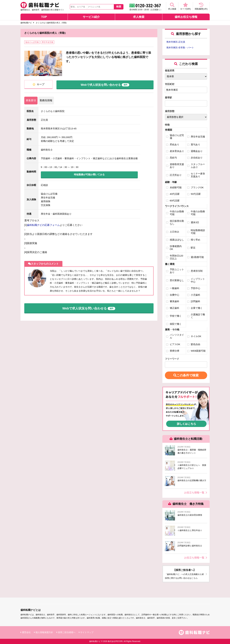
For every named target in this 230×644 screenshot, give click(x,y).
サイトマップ (87, 632)
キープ (38, 84)
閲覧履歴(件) (201, 6)
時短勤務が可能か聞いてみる (89, 174)
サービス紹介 (91, 17)
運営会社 (26, 632)
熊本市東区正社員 (176, 42)
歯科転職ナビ (26, 23)
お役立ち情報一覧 (196, 493)
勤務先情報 (46, 100)
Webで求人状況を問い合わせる (105, 84)
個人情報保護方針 (44, 632)
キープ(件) (186, 6)
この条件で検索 (186, 375)
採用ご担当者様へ (67, 632)
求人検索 (172, 6)
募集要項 (31, 100)
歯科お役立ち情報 (186, 17)
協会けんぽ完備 (32, 42)
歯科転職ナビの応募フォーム (43, 225)
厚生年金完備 (47, 42)
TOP (44, 17)
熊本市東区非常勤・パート (180, 48)
